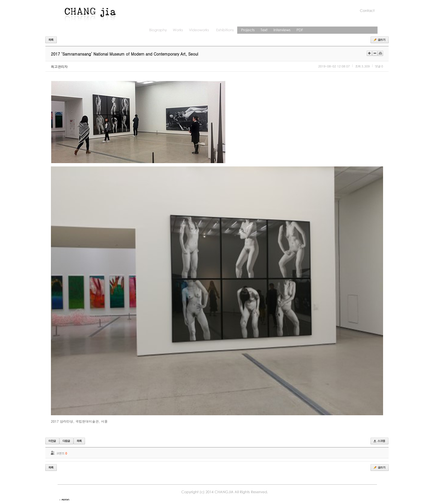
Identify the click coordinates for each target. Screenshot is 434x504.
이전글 (52, 441)
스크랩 (379, 441)
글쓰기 (380, 40)
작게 (375, 53)
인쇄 (380, 53)
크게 (369, 53)
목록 (51, 40)
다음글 (66, 441)
